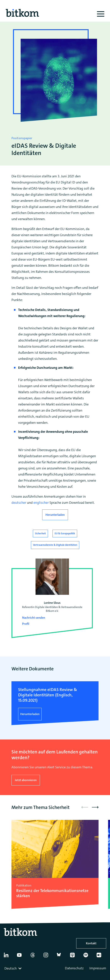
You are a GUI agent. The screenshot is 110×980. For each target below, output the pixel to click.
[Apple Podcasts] (75, 957)
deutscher (19, 503)
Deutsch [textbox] (11, 968)
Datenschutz (74, 968)
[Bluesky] (61, 957)
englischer (41, 503)
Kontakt (91, 943)
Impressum (98, 968)
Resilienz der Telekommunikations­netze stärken (52, 893)
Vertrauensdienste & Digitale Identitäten (55, 545)
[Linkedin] (8, 957)
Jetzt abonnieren (26, 780)
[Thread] (35, 957)
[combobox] (13, 968)
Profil (26, 624)
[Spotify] (88, 957)
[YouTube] (22, 957)
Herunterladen (55, 515)
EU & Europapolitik (65, 533)
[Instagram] (48, 957)
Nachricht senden (34, 618)
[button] (95, 807)
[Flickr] (101, 957)
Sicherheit (40, 533)
